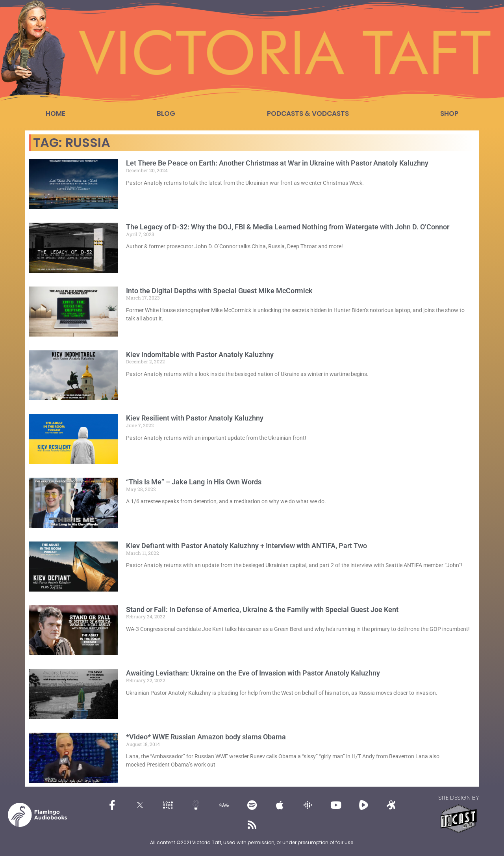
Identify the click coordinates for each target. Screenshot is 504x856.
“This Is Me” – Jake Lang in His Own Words (194, 482)
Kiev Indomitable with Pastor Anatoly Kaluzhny (200, 354)
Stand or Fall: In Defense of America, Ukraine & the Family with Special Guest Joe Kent (262, 609)
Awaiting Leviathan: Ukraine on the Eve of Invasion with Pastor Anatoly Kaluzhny (253, 673)
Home (56, 114)
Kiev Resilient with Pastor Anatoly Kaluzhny (195, 418)
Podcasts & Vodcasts (308, 114)
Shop (449, 114)
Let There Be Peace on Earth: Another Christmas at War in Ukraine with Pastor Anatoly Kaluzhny (277, 163)
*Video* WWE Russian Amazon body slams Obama (206, 737)
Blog (166, 114)
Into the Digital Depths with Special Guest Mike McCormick (219, 291)
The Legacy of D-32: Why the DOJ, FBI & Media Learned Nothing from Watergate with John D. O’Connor (288, 227)
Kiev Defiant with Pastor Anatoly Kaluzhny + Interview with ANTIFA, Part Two (246, 546)
